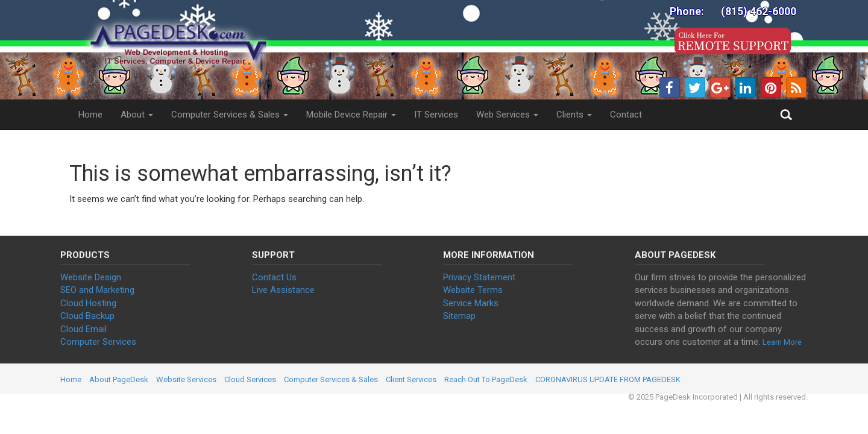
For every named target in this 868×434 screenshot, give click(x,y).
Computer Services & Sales (230, 115)
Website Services (186, 379)
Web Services (507, 115)
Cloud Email (83, 329)
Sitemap (459, 316)
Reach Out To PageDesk (486, 379)
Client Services (411, 379)
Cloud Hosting (88, 303)
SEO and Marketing (97, 290)
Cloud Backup (87, 316)
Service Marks (471, 303)
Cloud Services (250, 379)
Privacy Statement (479, 277)
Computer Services (98, 342)
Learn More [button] (782, 342)
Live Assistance (283, 290)
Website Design (91, 277)
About (137, 115)
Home (90, 115)
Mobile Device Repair (351, 115)
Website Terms (473, 290)
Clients (574, 115)
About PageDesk (119, 379)
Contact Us (274, 277)
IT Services (436, 115)
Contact (626, 115)
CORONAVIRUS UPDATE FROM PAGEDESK (608, 379)
